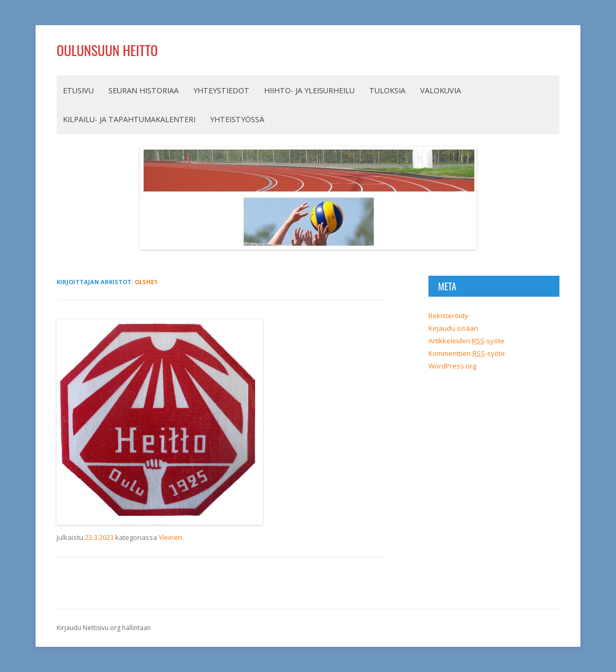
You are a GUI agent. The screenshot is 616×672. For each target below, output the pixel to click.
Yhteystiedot (221, 90)
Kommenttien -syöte (467, 353)
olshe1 (146, 282)
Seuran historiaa (144, 90)
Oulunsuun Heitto (107, 50)
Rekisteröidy (448, 316)
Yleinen (170, 537)
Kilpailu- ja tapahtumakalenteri (129, 119)
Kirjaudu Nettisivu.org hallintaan (104, 628)
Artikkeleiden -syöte (466, 341)
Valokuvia (441, 90)
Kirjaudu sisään (453, 328)
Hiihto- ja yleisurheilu (309, 90)
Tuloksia (387, 90)
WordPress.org (452, 366)
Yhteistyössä (237, 119)
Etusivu (78, 90)
